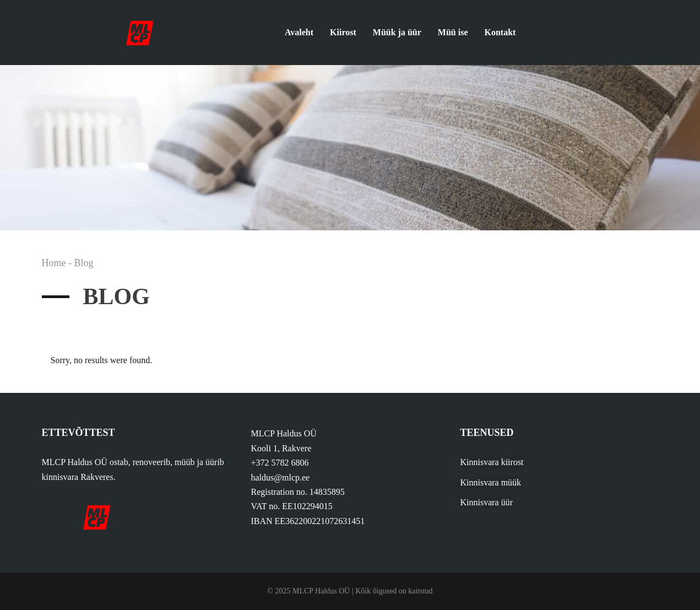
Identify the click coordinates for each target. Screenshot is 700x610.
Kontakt (500, 32)
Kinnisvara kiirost (492, 462)
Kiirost (343, 32)
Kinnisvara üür (486, 502)
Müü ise (453, 32)
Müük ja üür (397, 32)
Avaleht (299, 32)
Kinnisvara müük (490, 482)
